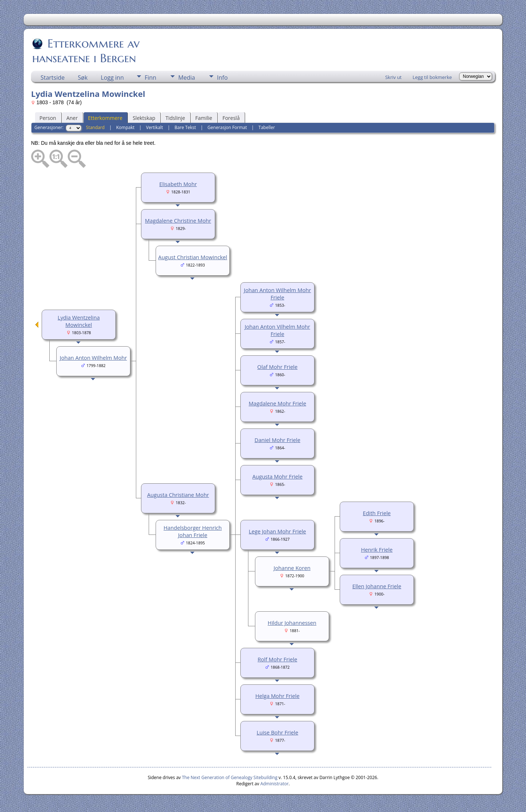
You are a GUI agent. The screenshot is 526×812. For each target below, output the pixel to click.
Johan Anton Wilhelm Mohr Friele (277, 294)
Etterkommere (105, 118)
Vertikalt (155, 127)
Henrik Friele (377, 549)
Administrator (275, 784)
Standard (95, 127)
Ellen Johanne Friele (377, 586)
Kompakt (125, 127)
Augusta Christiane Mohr (178, 495)
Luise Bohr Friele (278, 732)
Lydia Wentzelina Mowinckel (79, 321)
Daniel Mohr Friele (277, 440)
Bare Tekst (185, 127)
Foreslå (231, 118)
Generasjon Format (227, 127)
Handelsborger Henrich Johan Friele (193, 531)
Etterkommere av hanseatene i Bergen (86, 51)
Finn (150, 78)
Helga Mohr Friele (277, 696)
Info (222, 78)
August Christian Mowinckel (193, 257)
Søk (83, 78)
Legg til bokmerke (432, 77)
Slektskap (144, 118)
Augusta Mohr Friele (278, 476)
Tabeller (267, 127)
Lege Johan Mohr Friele (277, 531)
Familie (204, 118)
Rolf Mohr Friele (277, 659)
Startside (53, 78)
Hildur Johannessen (292, 623)
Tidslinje (175, 118)
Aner (72, 118)
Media (187, 78)
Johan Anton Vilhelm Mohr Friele (277, 330)
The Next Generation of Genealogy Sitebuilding (230, 777)
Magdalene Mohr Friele (278, 403)
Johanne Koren (292, 568)
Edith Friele (377, 513)
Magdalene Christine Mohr (178, 220)
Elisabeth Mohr (178, 184)
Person (48, 118)
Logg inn (112, 78)
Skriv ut (393, 77)
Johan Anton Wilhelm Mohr (93, 358)
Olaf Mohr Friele (277, 367)
